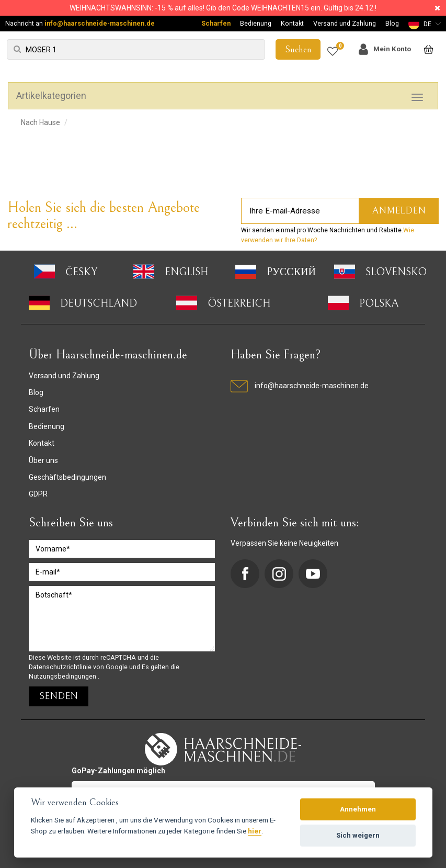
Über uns (43, 460)
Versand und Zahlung (345, 23)
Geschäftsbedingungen (67, 477)
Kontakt (292, 23)
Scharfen (216, 23)
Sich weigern (358, 835)
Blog (392, 23)
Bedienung (256, 23)
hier (255, 831)
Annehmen (358, 809)
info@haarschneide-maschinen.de (100, 23)
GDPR (38, 494)
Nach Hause (41, 122)
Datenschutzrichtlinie (61, 667)
